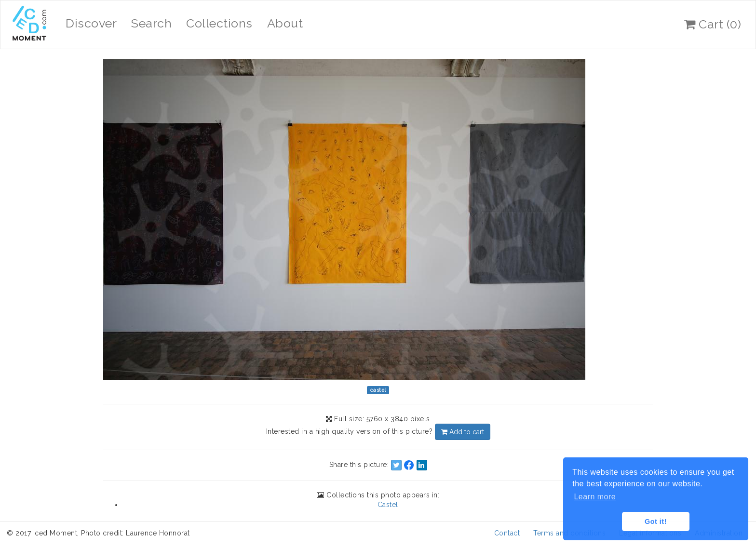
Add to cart (463, 432)
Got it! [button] (656, 521)
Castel (388, 505)
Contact (507, 533)
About (285, 23)
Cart (713, 24)
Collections (219, 23)
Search (151, 23)
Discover (91, 23)
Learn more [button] (595, 497)
